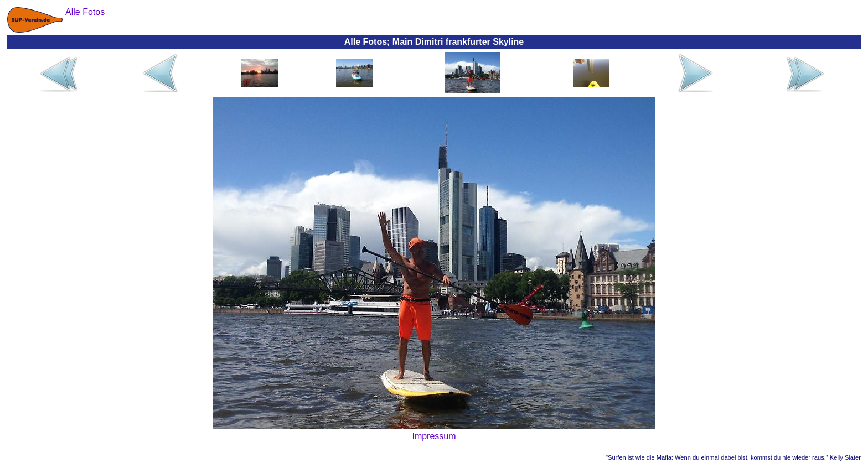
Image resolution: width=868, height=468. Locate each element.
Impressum (434, 436)
